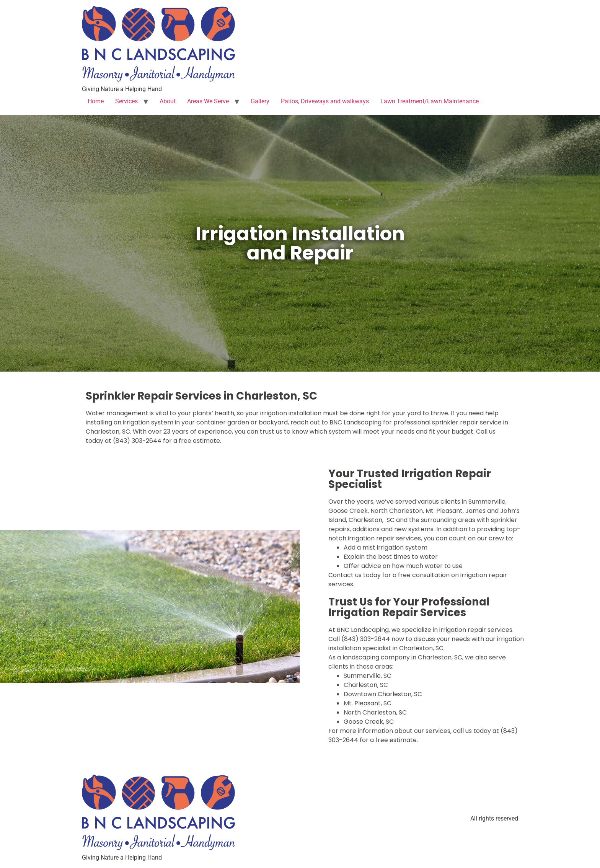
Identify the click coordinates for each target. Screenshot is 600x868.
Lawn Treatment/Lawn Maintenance (430, 101)
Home (96, 101)
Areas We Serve (208, 101)
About (168, 101)
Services (126, 101)
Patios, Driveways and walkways (325, 101)
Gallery (260, 101)
